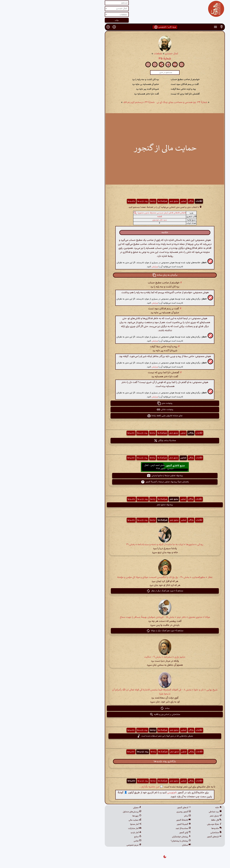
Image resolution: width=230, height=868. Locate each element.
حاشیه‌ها (82, 201)
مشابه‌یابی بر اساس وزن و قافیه (115, 714)
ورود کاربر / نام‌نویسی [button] (115, 27)
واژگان (141, 201)
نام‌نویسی (122, 793)
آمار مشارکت (85, 828)
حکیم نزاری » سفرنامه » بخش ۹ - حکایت (115, 657)
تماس (88, 841)
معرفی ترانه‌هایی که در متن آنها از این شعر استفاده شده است (115, 736)
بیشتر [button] (115, 708)
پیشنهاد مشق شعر (115, 505)
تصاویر (134, 201)
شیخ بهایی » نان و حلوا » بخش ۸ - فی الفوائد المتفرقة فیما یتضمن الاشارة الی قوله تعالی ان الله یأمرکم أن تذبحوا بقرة (115, 692)
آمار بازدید (86, 833)
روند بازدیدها (93, 201)
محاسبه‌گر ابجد (133, 828)
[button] (172, 27)
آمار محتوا (86, 824)
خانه (169, 808)
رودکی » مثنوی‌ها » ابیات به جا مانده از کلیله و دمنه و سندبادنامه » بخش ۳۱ (115, 545)
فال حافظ (167, 820)
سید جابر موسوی (110, 220)
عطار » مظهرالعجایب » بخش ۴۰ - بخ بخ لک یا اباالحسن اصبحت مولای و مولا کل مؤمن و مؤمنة (115, 577)
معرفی (87, 808)
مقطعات (108, 54)
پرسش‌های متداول (82, 812)
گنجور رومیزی (134, 812)
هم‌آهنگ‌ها (113, 201)
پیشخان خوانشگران (132, 837)
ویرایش (105, 267)
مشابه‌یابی (166, 833)
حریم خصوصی (84, 845)
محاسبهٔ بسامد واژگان (115, 441)
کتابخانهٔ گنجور (134, 820)
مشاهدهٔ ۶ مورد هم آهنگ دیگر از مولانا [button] (115, 631)
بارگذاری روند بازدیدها (115, 761)
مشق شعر (124, 201)
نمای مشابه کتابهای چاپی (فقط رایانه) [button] (115, 416)
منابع (88, 837)
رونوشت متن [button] (115, 403)
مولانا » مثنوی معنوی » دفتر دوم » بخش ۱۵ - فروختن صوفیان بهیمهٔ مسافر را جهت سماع (115, 617)
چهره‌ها (87, 816)
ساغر (138, 816)
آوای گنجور (135, 833)
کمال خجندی (122, 54)
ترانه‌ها (103, 201)
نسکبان (137, 845)
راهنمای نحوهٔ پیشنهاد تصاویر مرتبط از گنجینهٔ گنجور (115, 482)
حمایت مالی (85, 820)
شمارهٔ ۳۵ (115, 59)
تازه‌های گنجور (165, 837)
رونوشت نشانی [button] (115, 410)
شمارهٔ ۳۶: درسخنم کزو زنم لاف (89, 102)
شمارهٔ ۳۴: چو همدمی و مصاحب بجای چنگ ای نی (132, 102)
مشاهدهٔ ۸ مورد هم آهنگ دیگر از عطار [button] (115, 591)
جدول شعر (166, 816)
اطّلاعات (149, 201)
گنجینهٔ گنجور (134, 824)
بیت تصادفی (165, 812)
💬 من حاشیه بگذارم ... (101, 787)
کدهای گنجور (134, 808)
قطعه (110, 217)
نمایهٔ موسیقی (165, 824)
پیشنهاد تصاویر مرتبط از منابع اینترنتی (115, 476)
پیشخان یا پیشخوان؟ (131, 841)
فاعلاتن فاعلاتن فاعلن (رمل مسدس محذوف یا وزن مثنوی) (112, 213)
